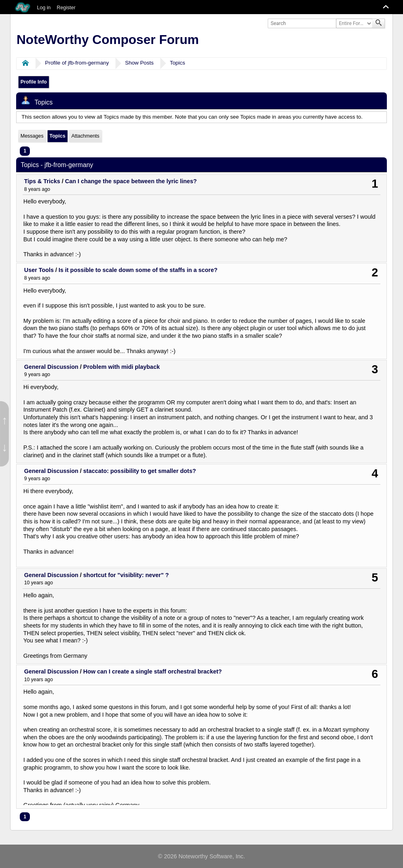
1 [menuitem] (25, 151)
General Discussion (51, 367)
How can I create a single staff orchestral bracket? (152, 671)
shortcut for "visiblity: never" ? (126, 575)
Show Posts (140, 63)
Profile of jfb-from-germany (77, 63)
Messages (32, 136)
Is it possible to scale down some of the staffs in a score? (138, 270)
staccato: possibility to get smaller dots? (140, 471)
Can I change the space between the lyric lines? (131, 181)
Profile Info (34, 82)
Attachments (85, 136)
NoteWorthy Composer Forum (108, 40)
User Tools (39, 270)
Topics (178, 63)
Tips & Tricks (42, 181)
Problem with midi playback (122, 367)
